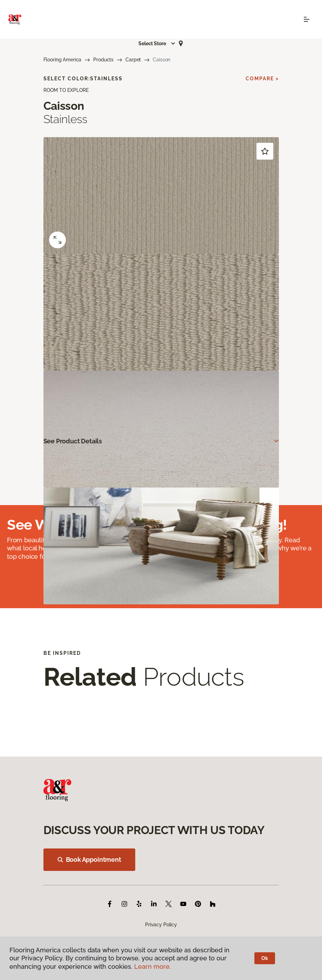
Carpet (133, 60)
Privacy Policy (161, 925)
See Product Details (73, 441)
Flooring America (63, 60)
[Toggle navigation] (307, 19)
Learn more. (153, 966)
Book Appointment (89, 860)
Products (103, 60)
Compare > (262, 79)
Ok (265, 958)
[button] (157, 43)
